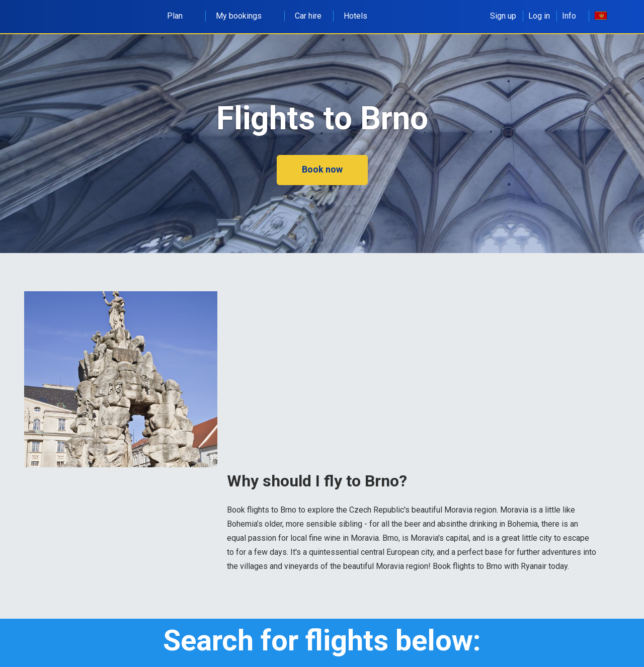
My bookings (244, 16)
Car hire (308, 16)
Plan (180, 16)
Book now (322, 169)
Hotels (355, 16)
